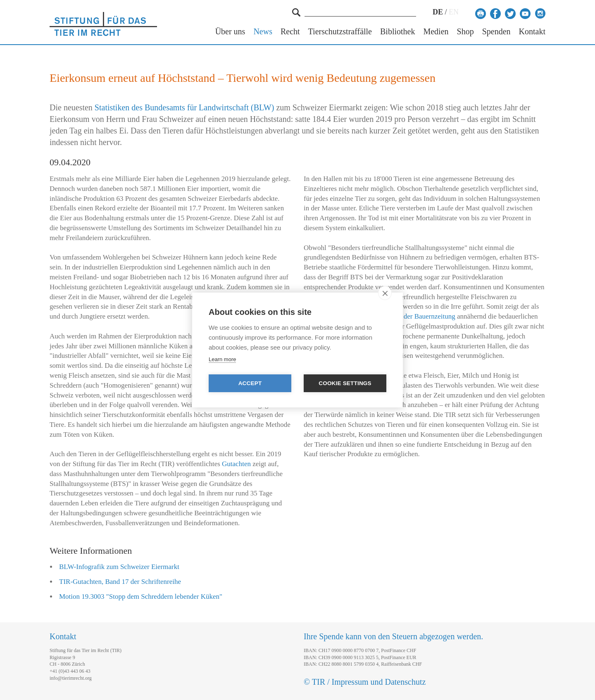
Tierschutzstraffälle (340, 32)
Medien (436, 32)
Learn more (222, 359)
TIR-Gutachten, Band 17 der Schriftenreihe (120, 582)
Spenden (496, 32)
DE (438, 12)
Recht (290, 32)
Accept (250, 383)
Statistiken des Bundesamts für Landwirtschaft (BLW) (184, 107)
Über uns (230, 32)
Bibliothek (397, 32)
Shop (465, 32)
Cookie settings (345, 383)
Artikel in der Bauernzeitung (415, 316)
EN (454, 12)
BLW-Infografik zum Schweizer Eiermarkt (119, 567)
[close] (385, 293)
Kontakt (532, 32)
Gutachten (236, 464)
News (263, 32)
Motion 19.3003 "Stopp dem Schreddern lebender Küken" (141, 596)
